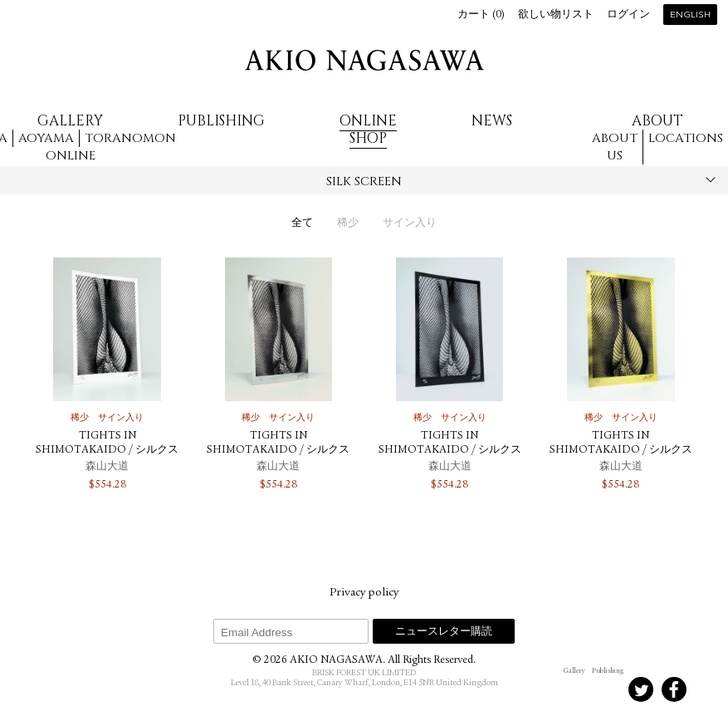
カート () (481, 15)
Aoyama (46, 138)
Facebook (674, 689)
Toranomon (130, 138)
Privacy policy (364, 593)
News (492, 121)
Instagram (574, 689)
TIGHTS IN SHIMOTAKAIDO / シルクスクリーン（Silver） (278, 451)
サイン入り (410, 224)
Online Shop (368, 130)
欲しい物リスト (556, 15)
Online (71, 156)
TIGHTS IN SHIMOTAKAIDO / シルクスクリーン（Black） (450, 451)
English (690, 15)
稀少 (348, 224)
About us (615, 147)
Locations (686, 138)
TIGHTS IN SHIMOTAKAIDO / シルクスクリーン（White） (107, 451)
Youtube (707, 689)
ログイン (628, 15)
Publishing (221, 121)
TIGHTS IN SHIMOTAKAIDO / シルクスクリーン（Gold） (621, 451)
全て (302, 224)
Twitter (641, 689)
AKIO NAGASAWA (364, 60)
